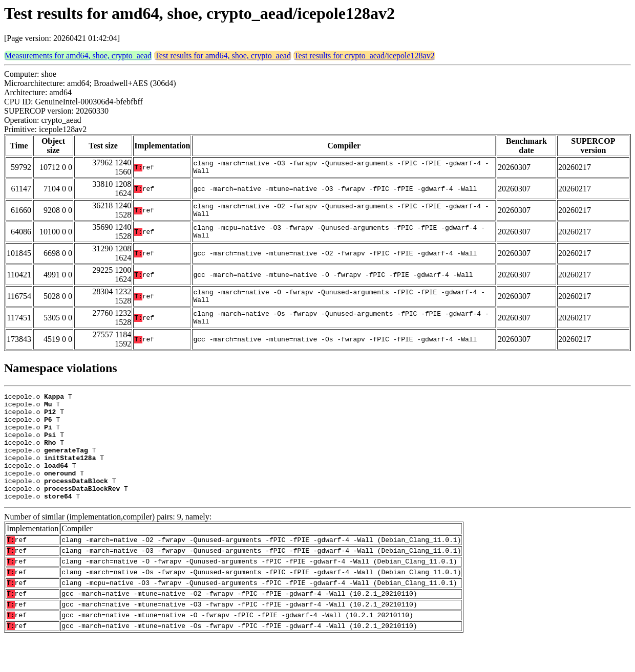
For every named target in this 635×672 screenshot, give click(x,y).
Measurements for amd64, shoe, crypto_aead (78, 56)
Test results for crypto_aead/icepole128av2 (364, 56)
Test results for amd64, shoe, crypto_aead (223, 56)
